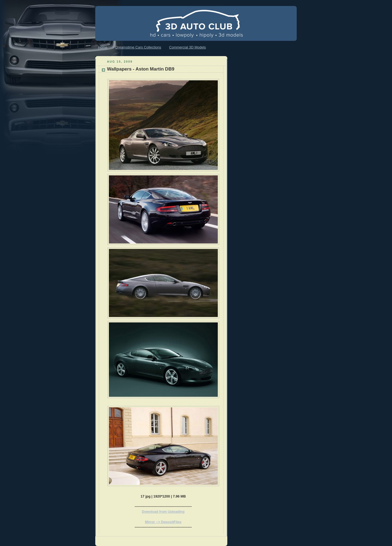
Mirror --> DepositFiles (163, 522)
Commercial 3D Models (187, 47)
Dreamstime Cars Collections (138, 47)
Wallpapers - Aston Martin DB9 (141, 69)
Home (103, 47)
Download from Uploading (163, 512)
